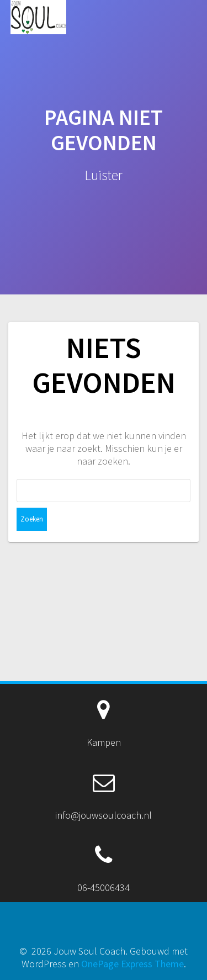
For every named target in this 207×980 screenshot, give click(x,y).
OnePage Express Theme (132, 964)
